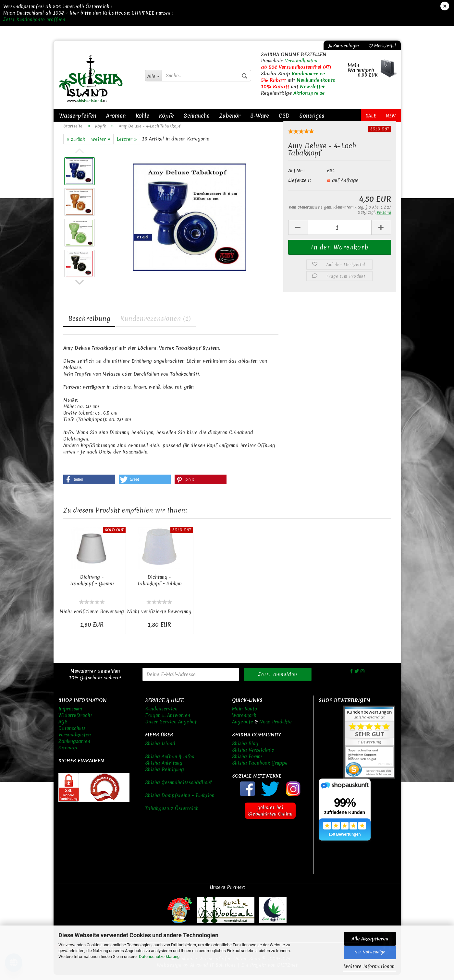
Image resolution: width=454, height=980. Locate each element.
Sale (371, 116)
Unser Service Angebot (171, 727)
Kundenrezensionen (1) (155, 324)
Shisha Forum (247, 762)
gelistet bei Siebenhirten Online (270, 816)
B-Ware (260, 116)
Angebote (243, 727)
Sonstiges (312, 116)
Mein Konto (245, 714)
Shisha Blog (245, 749)
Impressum (70, 714)
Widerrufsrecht (75, 721)
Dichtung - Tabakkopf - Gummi (92, 586)
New (391, 116)
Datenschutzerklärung (159, 956)
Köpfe (166, 116)
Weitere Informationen (369, 966)
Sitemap (68, 753)
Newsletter (313, 87)
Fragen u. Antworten (168, 721)
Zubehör (230, 116)
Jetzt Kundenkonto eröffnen (34, 19)
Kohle (142, 116)
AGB (63, 727)
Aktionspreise (309, 93)
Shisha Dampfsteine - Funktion (180, 801)
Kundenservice (308, 74)
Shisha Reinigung (165, 775)
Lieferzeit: (300, 186)
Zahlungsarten (74, 747)
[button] (89, 485)
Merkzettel (382, 46)
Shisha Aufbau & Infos (170, 762)
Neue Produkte (276, 727)
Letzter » (127, 145)
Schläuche (197, 116)
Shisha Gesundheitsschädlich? (178, 788)
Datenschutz (72, 734)
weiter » (101, 145)
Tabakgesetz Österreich (172, 814)
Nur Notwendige (370, 952)
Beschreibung (89, 324)
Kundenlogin (344, 46)
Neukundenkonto (316, 80)
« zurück (76, 145)
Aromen (116, 116)
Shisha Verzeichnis (253, 756)
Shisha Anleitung (164, 768)
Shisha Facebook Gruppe (260, 768)
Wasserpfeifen (78, 116)
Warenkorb (244, 721)
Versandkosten (301, 61)
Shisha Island (160, 749)
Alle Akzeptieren (370, 939)
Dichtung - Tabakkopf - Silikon (160, 586)
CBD (284, 116)
